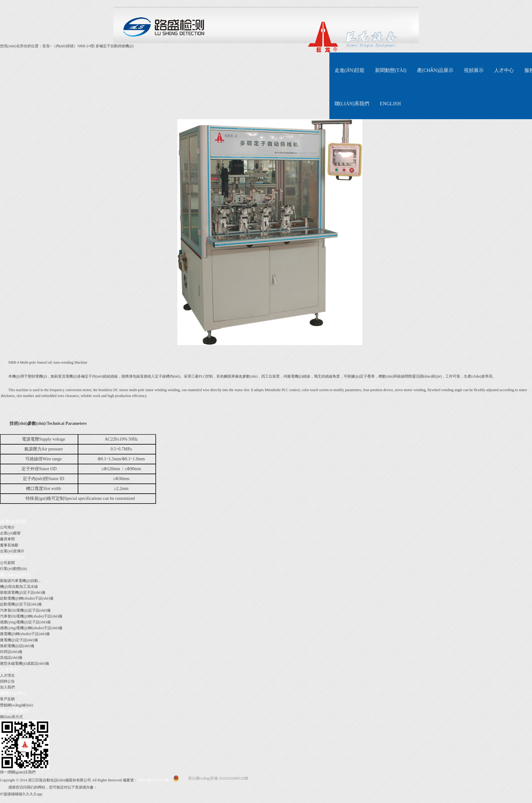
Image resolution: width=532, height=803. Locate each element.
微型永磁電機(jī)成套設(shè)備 (25, 663)
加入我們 (7, 687)
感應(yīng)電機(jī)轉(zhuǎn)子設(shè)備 (31, 628)
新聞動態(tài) (391, 70)
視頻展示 (474, 70)
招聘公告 (7, 681)
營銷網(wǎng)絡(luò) (16, 705)
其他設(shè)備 (11, 658)
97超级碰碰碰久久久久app (21, 794)
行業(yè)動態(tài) (13, 569)
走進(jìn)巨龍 (350, 70)
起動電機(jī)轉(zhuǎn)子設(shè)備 (27, 598)
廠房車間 (7, 539)
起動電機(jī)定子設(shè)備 (21, 604)
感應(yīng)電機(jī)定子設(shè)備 (25, 622)
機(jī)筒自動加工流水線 (19, 587)
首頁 (46, 46)
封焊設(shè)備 (11, 652)
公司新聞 (7, 563)
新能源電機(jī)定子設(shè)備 (23, 592)
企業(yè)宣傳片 (12, 551)
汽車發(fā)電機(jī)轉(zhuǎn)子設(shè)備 (31, 616)
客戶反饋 (7, 699)
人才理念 (7, 675)
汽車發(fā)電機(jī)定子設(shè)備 (25, 610)
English (390, 104)
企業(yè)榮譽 (10, 533)
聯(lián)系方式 (11, 717)
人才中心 (504, 70)
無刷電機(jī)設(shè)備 (17, 646)
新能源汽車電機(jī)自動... (20, 581)
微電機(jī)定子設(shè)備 (19, 640)
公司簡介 (7, 527)
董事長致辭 (9, 545)
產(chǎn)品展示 (435, 70)
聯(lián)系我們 (352, 104)
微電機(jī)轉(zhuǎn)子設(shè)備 (25, 634)
